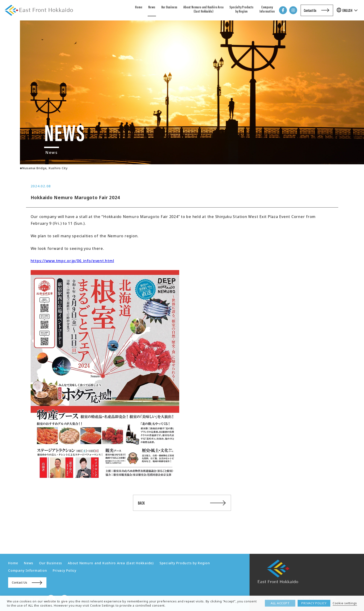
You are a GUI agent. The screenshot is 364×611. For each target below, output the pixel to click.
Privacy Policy (65, 570)
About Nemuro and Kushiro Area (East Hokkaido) (203, 9)
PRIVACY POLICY (314, 603)
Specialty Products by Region (241, 9)
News (152, 7)
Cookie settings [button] (345, 603)
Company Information (267, 9)
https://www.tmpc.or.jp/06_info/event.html (72, 261)
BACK (141, 503)
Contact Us (310, 10)
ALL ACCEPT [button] (280, 603)
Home (139, 7)
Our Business (169, 7)
